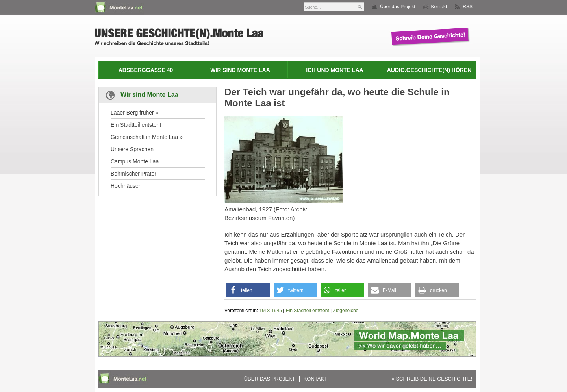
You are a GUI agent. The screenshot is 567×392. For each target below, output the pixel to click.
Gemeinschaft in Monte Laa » (147, 137)
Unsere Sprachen (132, 149)
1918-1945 (271, 311)
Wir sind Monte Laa (240, 70)
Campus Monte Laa (135, 161)
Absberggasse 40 (146, 70)
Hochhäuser (126, 186)
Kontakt (439, 7)
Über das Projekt (397, 7)
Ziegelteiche (346, 311)
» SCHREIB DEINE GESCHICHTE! (432, 379)
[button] (248, 290)
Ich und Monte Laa (334, 70)
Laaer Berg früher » (134, 113)
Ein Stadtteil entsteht (136, 125)
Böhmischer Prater (133, 174)
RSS (468, 7)
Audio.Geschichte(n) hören (429, 70)
